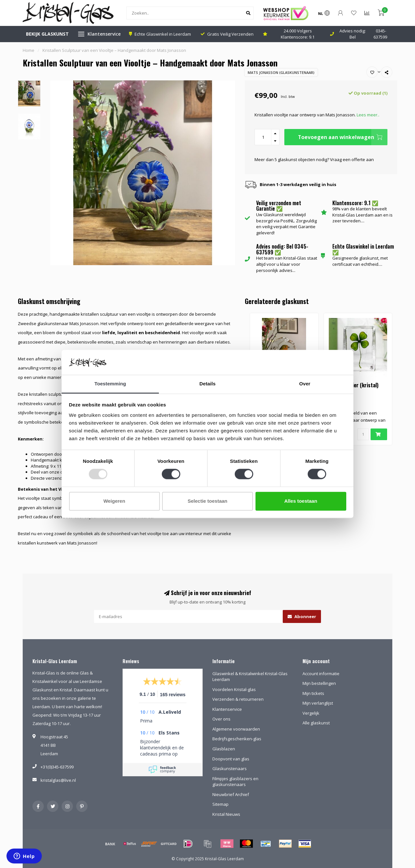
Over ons (221, 719)
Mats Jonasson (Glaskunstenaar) (281, 72)
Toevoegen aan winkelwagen (343, 137)
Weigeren (114, 501)
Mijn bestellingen (319, 683)
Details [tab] (207, 384)
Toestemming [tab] (110, 384)
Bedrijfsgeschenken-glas (237, 739)
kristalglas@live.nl (58, 780)
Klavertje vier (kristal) (354, 385)
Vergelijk (311, 713)
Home (29, 50)
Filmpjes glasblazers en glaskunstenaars (235, 782)
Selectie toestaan (208, 501)
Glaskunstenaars (230, 768)
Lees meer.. (368, 115)
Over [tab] (305, 384)
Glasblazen (224, 749)
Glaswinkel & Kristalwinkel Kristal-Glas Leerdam (250, 677)
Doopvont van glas (231, 759)
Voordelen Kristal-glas (234, 689)
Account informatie (321, 674)
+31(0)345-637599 (57, 767)
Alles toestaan (301, 501)
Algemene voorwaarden (236, 729)
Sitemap (220, 804)
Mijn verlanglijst (318, 703)
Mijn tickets (313, 693)
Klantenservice (104, 34)
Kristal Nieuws (226, 814)
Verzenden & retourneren (238, 699)
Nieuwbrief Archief (231, 794)
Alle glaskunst (316, 723)
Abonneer (302, 616)
